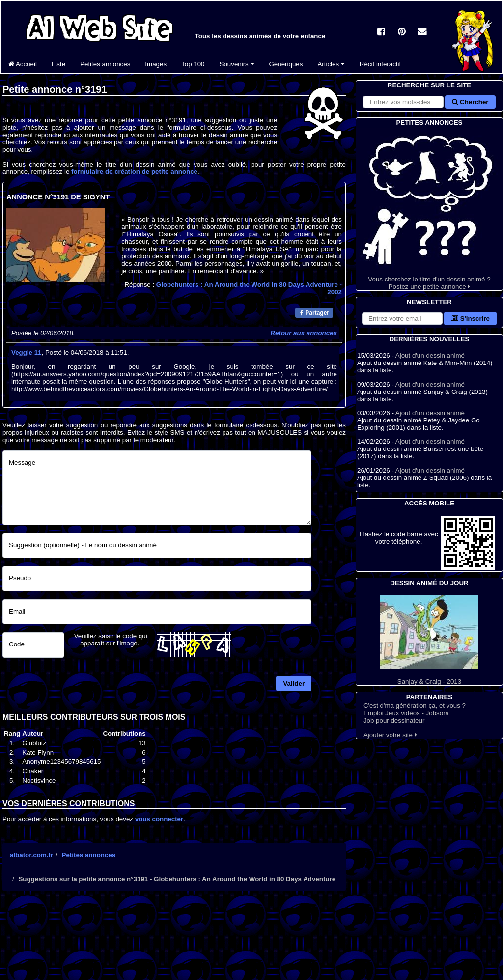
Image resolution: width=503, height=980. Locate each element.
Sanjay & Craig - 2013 (429, 640)
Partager (315, 313)
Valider (294, 684)
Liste (58, 64)
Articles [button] (331, 64)
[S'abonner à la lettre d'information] (402, 319)
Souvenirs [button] (237, 64)
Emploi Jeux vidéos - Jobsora (406, 713)
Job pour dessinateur (394, 720)
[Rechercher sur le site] (403, 102)
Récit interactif (380, 64)
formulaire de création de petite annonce (134, 172)
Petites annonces (105, 64)
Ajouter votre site (390, 735)
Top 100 (193, 64)
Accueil (23, 64)
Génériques (286, 64)
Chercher (470, 102)
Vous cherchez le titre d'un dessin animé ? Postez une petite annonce (429, 209)
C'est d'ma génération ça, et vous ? (415, 706)
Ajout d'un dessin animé (430, 355)
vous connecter (159, 819)
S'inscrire (470, 319)
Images (156, 64)
